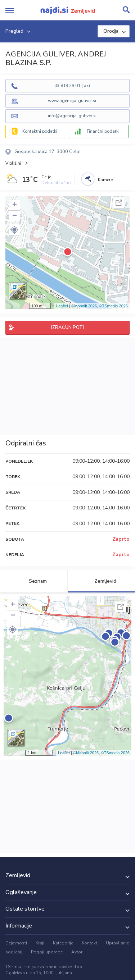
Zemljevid (101, 581)
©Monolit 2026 (84, 306)
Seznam (34, 581)
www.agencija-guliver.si (72, 101)
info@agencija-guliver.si (72, 116)
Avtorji (78, 952)
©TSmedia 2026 (113, 306)
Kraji (40, 943)
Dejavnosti (16, 943)
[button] (14, 230)
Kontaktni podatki (40, 131)
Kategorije (63, 943)
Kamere (105, 180)
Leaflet (62, 306)
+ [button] (15, 205)
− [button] (15, 216)
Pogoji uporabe (47, 952)
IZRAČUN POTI (67, 328)
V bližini (13, 163)
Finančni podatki (103, 131)
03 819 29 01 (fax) (72, 86)
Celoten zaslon (119, 203)
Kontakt (89, 943)
